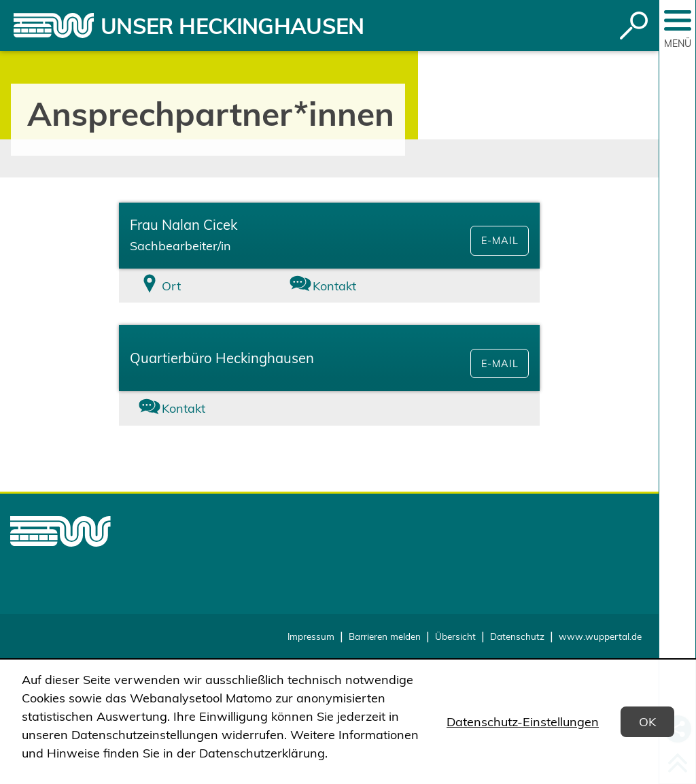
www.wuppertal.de (600, 636)
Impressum (311, 636)
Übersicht (455, 636)
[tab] (189, 286)
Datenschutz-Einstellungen (523, 722)
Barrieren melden (385, 636)
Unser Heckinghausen (232, 26)
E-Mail (500, 241)
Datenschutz (517, 636)
